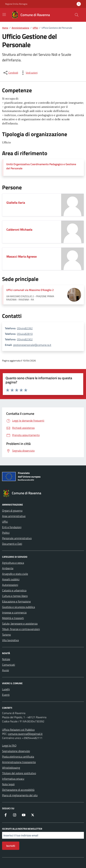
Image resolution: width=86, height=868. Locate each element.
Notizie (6, 659)
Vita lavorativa (10, 640)
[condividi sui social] (10, 73)
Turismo (6, 635)
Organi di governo (12, 511)
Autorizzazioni (10, 585)
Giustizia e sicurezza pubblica (19, 607)
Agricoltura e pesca (13, 563)
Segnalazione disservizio (16, 751)
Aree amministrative (14, 516)
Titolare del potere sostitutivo (19, 773)
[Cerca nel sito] (77, 15)
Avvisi (5, 670)
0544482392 (25, 328)
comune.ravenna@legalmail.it (25, 734)
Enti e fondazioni (12, 527)
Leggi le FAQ (9, 746)
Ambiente (8, 568)
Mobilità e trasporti (13, 618)
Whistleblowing (11, 768)
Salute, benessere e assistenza (20, 624)
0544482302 (25, 339)
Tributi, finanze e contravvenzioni (21, 629)
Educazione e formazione (16, 601)
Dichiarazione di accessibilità (18, 790)
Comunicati (9, 665)
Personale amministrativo (17, 538)
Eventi (6, 695)
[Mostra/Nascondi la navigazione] (4, 15)
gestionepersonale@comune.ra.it (32, 345)
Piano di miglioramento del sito (20, 795)
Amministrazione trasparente (19, 762)
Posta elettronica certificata (18, 757)
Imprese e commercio (14, 612)
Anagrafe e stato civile (15, 574)
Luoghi (6, 689)
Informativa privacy (13, 779)
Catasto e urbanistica (14, 590)
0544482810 (25, 334)
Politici (6, 533)
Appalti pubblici (11, 579)
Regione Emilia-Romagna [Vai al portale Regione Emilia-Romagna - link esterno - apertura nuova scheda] (16, 4)
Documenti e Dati (12, 544)
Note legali (8, 784)
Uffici (5, 522)
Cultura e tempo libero (15, 596)
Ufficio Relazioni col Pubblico (18, 730)
